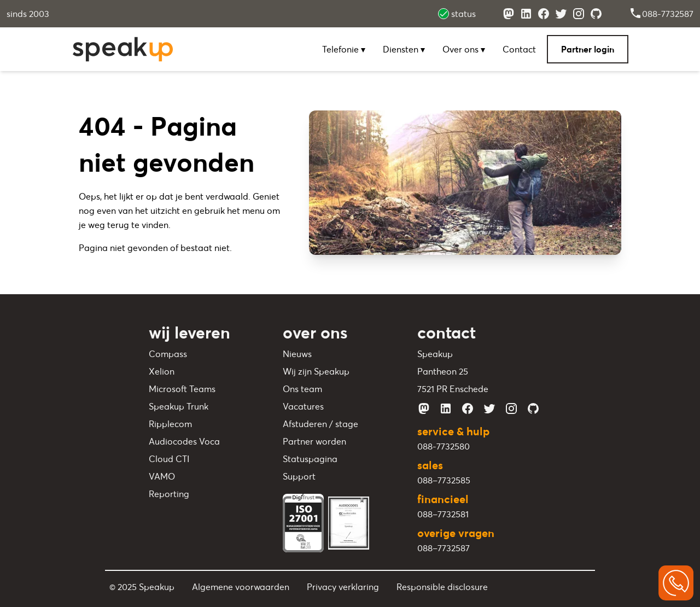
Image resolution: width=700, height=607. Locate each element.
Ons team (302, 389)
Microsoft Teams (182, 389)
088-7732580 (444, 446)
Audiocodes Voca (184, 441)
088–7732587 (444, 548)
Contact (519, 49)
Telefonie (344, 49)
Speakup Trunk (179, 406)
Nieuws (297, 354)
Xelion (162, 371)
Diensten (404, 49)
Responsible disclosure (442, 587)
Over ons (464, 49)
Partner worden (314, 441)
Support (299, 476)
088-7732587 (661, 14)
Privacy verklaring (343, 587)
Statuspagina (310, 459)
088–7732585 (444, 480)
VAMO (162, 476)
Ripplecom (170, 424)
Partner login (588, 49)
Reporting (169, 494)
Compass (168, 354)
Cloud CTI (169, 459)
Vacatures (303, 406)
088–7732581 (443, 514)
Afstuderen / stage (320, 424)
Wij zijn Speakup (316, 371)
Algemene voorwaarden (241, 587)
